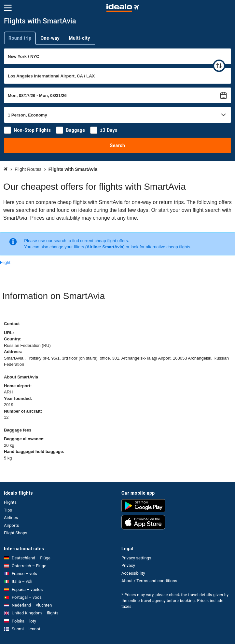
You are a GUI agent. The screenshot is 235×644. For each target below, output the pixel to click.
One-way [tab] (50, 38)
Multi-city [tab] (79, 38)
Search (118, 145)
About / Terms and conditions (149, 581)
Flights (10, 502)
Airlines (11, 518)
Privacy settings (136, 558)
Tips (8, 510)
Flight (5, 262)
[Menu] (8, 8)
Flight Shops (16, 533)
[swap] (219, 66)
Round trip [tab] (20, 38)
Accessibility (133, 573)
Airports (11, 525)
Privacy (128, 565)
